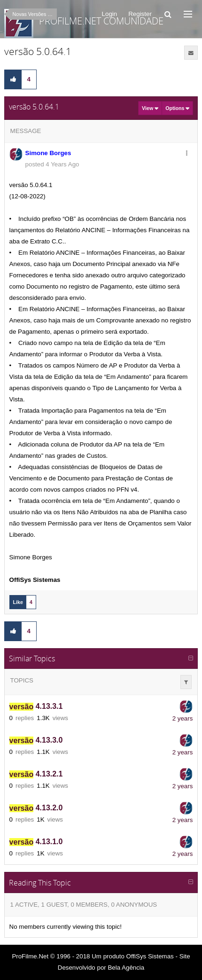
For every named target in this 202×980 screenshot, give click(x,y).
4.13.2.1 (36, 774)
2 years (183, 718)
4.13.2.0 (36, 808)
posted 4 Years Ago (52, 164)
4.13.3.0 (36, 741)
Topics (22, 680)
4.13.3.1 (36, 707)
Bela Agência (126, 968)
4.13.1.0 (36, 842)
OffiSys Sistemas (150, 956)
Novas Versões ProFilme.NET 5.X (35, 14)
